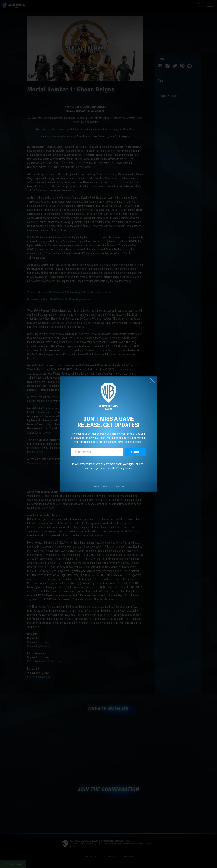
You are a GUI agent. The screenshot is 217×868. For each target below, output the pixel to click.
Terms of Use (133, 434)
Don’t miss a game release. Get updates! (108, 422)
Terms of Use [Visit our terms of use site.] (118, 487)
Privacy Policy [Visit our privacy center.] (100, 487)
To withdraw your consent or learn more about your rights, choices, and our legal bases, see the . (108, 466)
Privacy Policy (98, 438)
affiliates (132, 438)
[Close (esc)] (153, 380)
